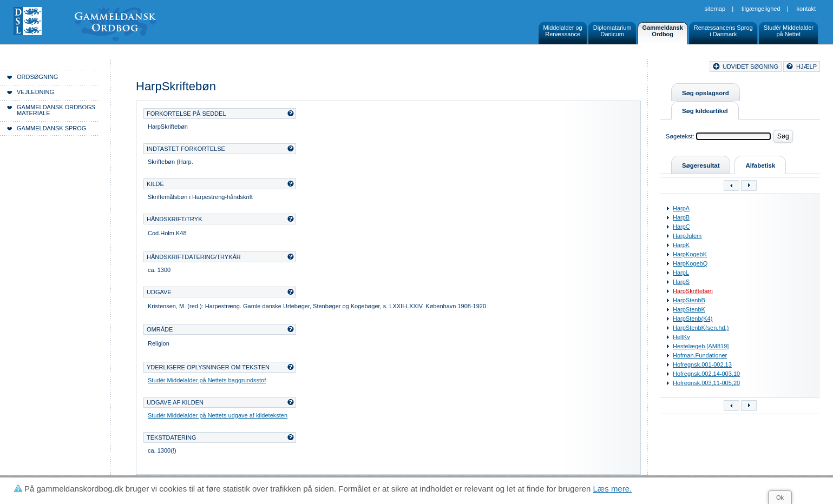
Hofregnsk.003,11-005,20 (706, 383)
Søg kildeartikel (705, 111)
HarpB (681, 217)
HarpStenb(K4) (693, 319)
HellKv (681, 337)
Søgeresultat (701, 165)
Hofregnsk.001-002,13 (702, 364)
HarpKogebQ (690, 263)
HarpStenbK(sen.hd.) (701, 328)
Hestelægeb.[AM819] (701, 346)
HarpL (681, 273)
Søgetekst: (680, 136)
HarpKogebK (690, 254)
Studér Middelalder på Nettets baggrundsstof (207, 380)
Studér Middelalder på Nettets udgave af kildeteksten (218, 415)
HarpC (681, 227)
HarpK (681, 245)
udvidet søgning (750, 67)
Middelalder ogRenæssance (563, 31)
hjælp (806, 67)
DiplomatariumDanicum (612, 31)
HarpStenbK (689, 309)
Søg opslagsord (706, 93)
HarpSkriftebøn (693, 291)
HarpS (681, 282)
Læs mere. (613, 489)
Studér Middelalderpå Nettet (789, 31)
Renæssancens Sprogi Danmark (723, 31)
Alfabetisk (760, 165)
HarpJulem (687, 236)
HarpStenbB (689, 300)
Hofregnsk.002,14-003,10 (706, 374)
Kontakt (806, 9)
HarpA (681, 208)
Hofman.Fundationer (700, 355)
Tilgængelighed (761, 9)
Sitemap (715, 9)
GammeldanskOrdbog (663, 31)
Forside (166, 68)
